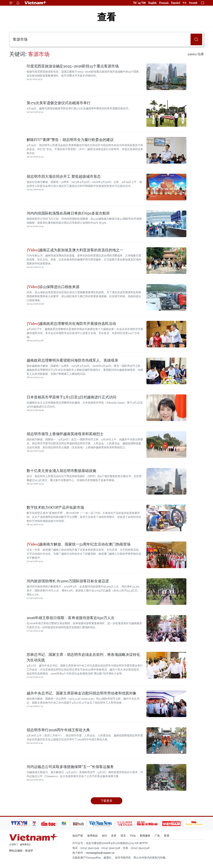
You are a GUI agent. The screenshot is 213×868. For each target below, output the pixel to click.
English (152, 3)
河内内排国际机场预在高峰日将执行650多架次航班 (68, 213)
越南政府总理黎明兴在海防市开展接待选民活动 (71, 324)
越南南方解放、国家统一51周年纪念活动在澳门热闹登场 (79, 544)
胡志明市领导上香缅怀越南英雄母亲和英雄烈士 (65, 434)
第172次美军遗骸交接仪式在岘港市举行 (59, 103)
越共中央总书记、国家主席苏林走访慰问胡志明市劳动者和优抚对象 (82, 693)
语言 (123, 836)
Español (176, 3)
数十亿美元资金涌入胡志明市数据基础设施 (61, 471)
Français (164, 3)
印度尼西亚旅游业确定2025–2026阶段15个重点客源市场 (73, 66)
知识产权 (78, 836)
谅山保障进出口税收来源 (53, 287)
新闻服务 (145, 836)
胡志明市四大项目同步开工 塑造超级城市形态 (64, 176)
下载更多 (106, 801)
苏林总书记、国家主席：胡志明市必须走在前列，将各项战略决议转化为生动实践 (83, 657)
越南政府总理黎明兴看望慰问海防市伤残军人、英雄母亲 (72, 360)
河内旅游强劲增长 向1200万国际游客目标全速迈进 (68, 581)
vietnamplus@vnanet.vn (100, 853)
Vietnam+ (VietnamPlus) (36, 3)
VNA (133, 836)
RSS (104, 836)
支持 (114, 836)
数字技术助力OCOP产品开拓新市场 (55, 507)
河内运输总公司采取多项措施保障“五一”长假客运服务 (70, 767)
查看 (106, 17)
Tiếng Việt (139, 3)
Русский (193, 3)
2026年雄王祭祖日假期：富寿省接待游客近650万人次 (71, 618)
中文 (185, 3)
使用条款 (93, 836)
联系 (167, 836)
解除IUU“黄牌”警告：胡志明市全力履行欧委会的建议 (70, 140)
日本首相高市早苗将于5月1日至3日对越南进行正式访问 (71, 397)
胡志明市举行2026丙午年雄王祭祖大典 (58, 730)
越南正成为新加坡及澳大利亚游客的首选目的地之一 (75, 250)
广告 (157, 836)
